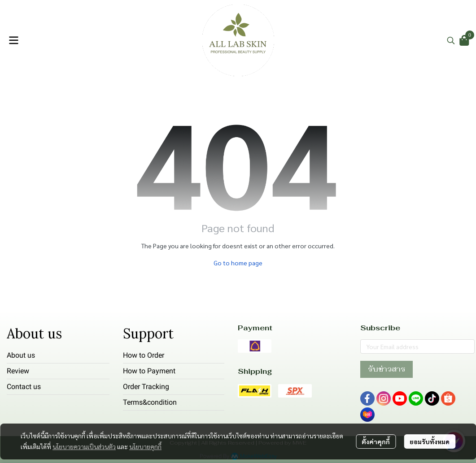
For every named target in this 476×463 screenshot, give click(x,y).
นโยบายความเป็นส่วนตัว (84, 446)
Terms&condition (150, 402)
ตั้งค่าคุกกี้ (376, 441)
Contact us (24, 387)
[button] (451, 40)
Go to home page (238, 263)
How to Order (144, 355)
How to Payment (149, 371)
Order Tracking (146, 387)
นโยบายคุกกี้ (145, 446)
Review (18, 371)
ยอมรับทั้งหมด (430, 441)
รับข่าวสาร (386, 369)
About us (21, 355)
